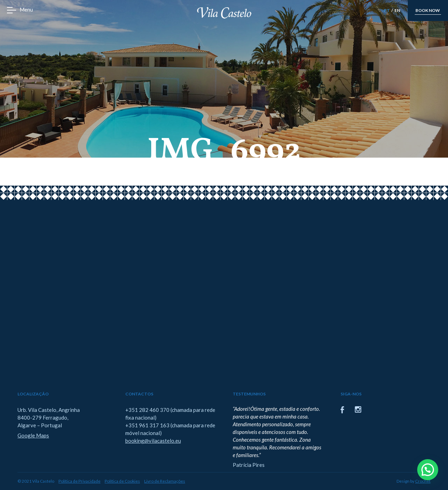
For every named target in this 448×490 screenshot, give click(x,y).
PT (387, 10)
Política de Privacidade (79, 481)
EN (397, 10)
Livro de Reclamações (165, 481)
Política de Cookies (122, 481)
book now (428, 10)
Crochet (423, 481)
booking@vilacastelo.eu (153, 441)
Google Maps (33, 435)
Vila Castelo (224, 13)
